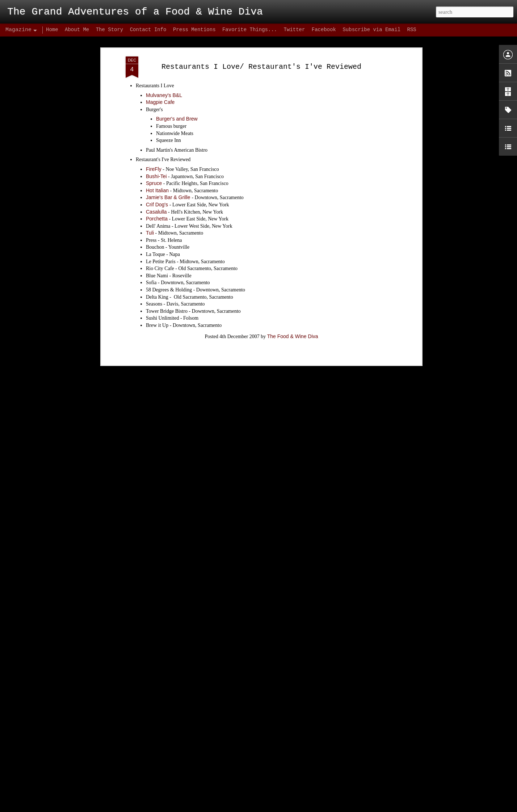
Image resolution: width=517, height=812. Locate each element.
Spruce (154, 141)
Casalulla (156, 169)
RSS (411, 30)
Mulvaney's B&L (164, 53)
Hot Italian (157, 148)
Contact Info (148, 30)
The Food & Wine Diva (293, 294)
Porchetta (157, 176)
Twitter (295, 30)
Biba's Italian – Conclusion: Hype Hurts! (174, 804)
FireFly (154, 127)
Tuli (150, 191)
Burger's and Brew (177, 77)
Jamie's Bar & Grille (169, 155)
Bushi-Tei (156, 134)
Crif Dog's (158, 162)
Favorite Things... (250, 30)
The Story (110, 30)
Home (52, 30)
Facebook (324, 30)
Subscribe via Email (371, 30)
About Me (77, 30)
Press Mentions (194, 30)
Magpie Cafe (160, 60)
